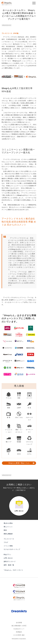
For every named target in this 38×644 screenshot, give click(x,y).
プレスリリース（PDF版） (11, 33)
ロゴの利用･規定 (19, 637)
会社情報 (19, 623)
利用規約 (19, 634)
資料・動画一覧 (9, 565)
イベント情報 (8, 546)
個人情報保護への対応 (19, 627)
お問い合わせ (8, 558)
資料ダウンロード (10, 562)
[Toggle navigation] (34, 4)
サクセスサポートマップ (12, 549)
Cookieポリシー (19, 630)
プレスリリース (9, 539)
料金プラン (7, 555)
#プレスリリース (7, 25)
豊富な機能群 (8, 534)
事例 (5, 530)
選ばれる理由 (8, 523)
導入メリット (8, 527)
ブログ (6, 542)
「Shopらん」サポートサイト (13, 570)
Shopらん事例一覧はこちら (19, 463)
